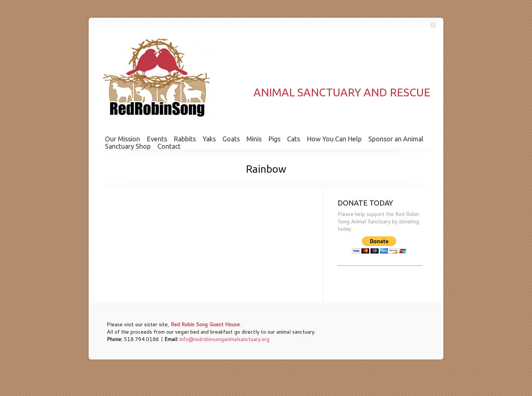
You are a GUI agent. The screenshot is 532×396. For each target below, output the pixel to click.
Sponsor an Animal (396, 139)
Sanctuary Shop (128, 146)
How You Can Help (334, 139)
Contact (169, 146)
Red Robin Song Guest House (205, 324)
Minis (254, 139)
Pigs (274, 139)
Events (157, 139)
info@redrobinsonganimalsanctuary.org (224, 339)
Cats (294, 139)
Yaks (209, 139)
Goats (231, 139)
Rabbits (185, 139)
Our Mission (122, 139)
